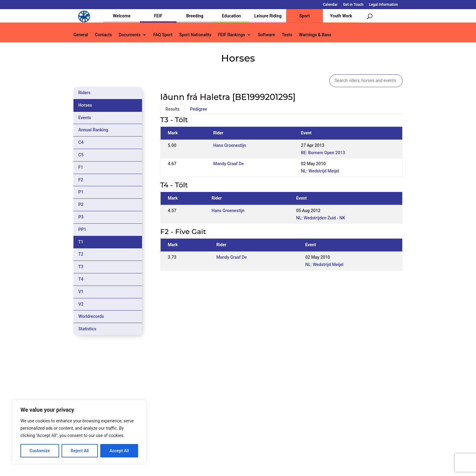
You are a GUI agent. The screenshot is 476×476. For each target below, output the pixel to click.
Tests (287, 35)
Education (231, 16)
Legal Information (384, 5)
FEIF (158, 16)
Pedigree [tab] (199, 109)
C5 (81, 155)
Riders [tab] (84, 93)
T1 (81, 242)
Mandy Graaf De (229, 164)
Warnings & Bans (315, 35)
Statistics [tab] (87, 329)
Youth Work (341, 16)
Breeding (195, 16)
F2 (81, 180)
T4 (81, 279)
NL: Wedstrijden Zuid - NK (321, 218)
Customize (40, 451)
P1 (81, 192)
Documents (130, 35)
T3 (81, 267)
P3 (81, 217)
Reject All (80, 451)
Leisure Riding (268, 16)
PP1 (82, 229)
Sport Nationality (195, 35)
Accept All (119, 451)
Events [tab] (85, 118)
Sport (304, 16)
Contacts (103, 35)
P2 (81, 204)
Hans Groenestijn (230, 145)
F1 (81, 167)
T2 (81, 254)
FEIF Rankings (231, 35)
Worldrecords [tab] (91, 316)
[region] (79, 432)
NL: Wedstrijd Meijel (320, 171)
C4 (81, 142)
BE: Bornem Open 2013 (323, 153)
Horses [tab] (85, 105)
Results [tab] (173, 109)
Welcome (122, 16)
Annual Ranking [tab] (93, 130)
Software (266, 35)
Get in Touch (353, 5)
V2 (81, 304)
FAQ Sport (163, 35)
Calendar (330, 5)
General (81, 35)
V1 (81, 292)
